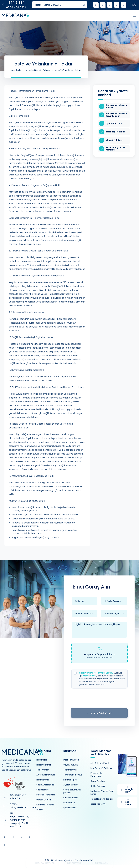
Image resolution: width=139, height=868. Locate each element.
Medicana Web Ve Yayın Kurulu (102, 792)
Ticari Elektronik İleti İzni (102, 799)
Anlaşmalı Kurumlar (46, 775)
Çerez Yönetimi (98, 804)
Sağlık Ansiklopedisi (45, 785)
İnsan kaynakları (71, 760)
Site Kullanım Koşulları (101, 763)
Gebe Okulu (69, 803)
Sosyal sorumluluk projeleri (72, 791)
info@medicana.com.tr (23, 807)
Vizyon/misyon (71, 765)
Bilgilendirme (89, 676)
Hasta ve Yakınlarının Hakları (67, 70)
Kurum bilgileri (70, 780)
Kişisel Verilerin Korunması (97, 775)
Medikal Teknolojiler (46, 795)
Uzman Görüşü (44, 800)
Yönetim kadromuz (73, 775)
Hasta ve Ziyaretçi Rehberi (38, 70)
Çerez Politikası (98, 781)
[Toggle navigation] (132, 15)
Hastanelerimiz (44, 765)
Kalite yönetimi (71, 798)
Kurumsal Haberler (45, 805)
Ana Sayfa (16, 70)
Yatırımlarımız (70, 770)
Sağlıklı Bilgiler (43, 790)
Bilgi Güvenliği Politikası (101, 768)
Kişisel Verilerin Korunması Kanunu (96, 673)
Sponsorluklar (70, 808)
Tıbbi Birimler (43, 770)
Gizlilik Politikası (98, 786)
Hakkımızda (42, 760)
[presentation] (99, 699)
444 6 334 (16, 798)
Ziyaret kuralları (71, 785)
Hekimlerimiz (43, 780)
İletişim (40, 810)
